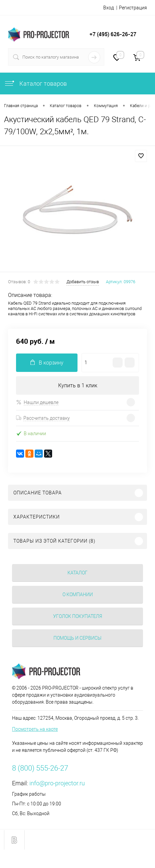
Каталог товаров (35, 84)
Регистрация (133, 8)
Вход (109, 8)
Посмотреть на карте (35, 729)
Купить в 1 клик (78, 385)
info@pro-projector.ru (57, 783)
